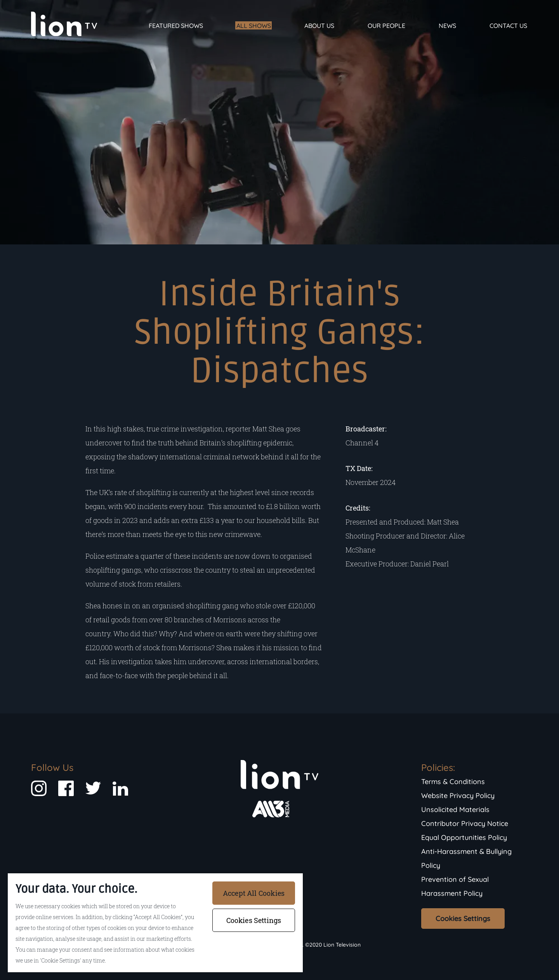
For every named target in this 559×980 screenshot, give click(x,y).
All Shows (254, 26)
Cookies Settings (463, 919)
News (447, 26)
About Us (319, 26)
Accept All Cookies (254, 893)
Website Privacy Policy (458, 796)
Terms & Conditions (453, 782)
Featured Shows (176, 26)
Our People (386, 26)
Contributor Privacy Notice (465, 823)
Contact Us (508, 26)
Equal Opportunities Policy (464, 837)
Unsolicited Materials (455, 809)
